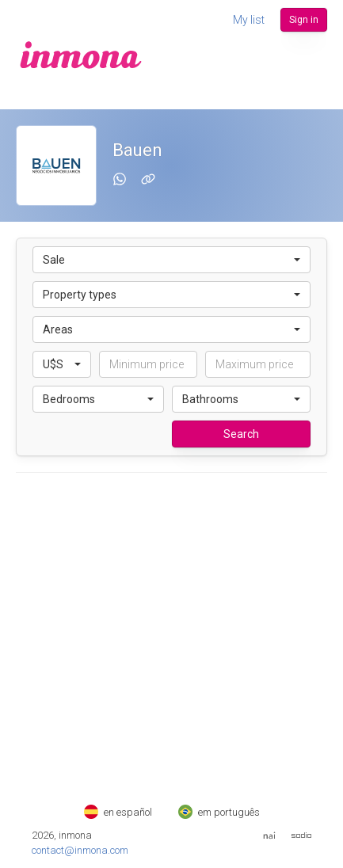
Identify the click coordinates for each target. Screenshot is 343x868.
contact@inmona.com (80, 850)
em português (219, 812)
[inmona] (81, 55)
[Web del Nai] (269, 836)
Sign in (304, 20)
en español (118, 812)
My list (249, 20)
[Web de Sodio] (301, 835)
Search (241, 434)
